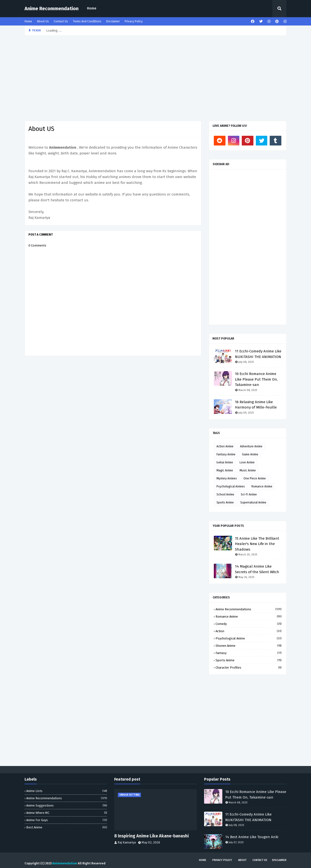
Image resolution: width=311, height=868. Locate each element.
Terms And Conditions (87, 21)
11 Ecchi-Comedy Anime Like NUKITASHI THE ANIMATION (258, 354)
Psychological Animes (231, 486)
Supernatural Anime (253, 502)
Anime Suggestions (67, 805)
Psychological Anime (248, 638)
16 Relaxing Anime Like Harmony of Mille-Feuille (256, 405)
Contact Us (61, 21)
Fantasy (248, 653)
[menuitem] (92, 9)
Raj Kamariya (127, 842)
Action (248, 631)
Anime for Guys (67, 820)
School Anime (225, 494)
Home (92, 8)
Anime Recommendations (248, 609)
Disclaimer (113, 21)
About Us (43, 21)
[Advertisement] (155, 77)
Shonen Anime (248, 646)
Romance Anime (262, 486)
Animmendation (65, 863)
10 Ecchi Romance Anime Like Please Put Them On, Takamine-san (256, 379)
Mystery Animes (227, 478)
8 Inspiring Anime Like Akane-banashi (151, 836)
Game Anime (250, 454)
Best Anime (67, 827)
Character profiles (248, 668)
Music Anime (248, 470)
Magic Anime (225, 470)
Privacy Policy (134, 21)
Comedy (248, 624)
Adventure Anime (251, 446)
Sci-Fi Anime (249, 494)
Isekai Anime (225, 462)
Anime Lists (67, 791)
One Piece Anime (255, 478)
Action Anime (225, 446)
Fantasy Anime (226, 454)
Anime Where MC (67, 813)
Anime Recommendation (52, 9)
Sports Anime (225, 502)
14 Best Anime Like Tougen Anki (252, 837)
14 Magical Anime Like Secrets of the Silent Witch (257, 569)
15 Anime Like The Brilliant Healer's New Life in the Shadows (257, 544)
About (242, 860)
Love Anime (247, 462)
